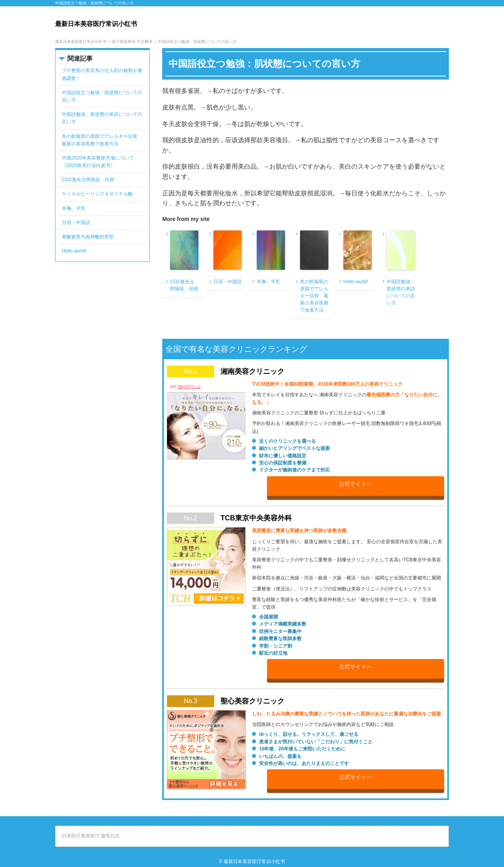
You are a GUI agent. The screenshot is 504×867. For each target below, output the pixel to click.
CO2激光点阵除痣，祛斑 (184, 285)
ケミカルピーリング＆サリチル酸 (97, 194)
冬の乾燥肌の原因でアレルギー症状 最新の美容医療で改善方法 (314, 296)
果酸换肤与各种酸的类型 (88, 237)
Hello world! (356, 282)
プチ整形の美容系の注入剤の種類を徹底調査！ (102, 74)
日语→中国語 (228, 282)
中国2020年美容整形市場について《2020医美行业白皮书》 (98, 162)
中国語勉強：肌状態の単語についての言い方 (401, 292)
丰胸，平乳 (269, 282)
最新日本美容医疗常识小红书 (254, 861)
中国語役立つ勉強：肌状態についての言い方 (102, 96)
